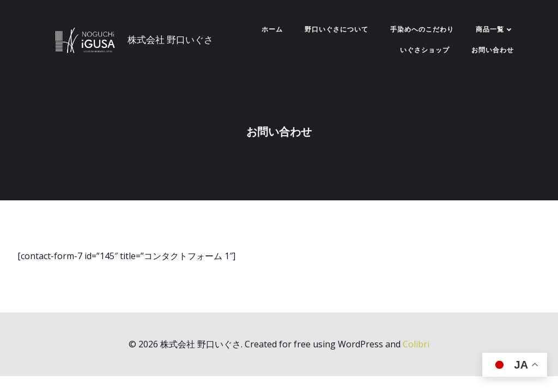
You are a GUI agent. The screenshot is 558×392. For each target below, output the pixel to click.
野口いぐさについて (336, 29)
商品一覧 (495, 29)
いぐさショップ (425, 50)
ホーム (272, 29)
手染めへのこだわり (422, 29)
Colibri (416, 344)
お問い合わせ (493, 50)
